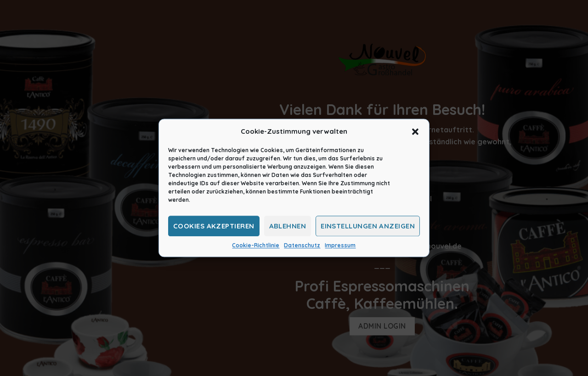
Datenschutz (302, 245)
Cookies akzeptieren (214, 226)
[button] (415, 131)
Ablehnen (288, 226)
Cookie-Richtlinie (256, 245)
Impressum (340, 245)
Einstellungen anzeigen (368, 226)
